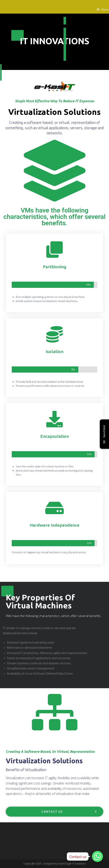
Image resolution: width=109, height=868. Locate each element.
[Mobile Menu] (103, 9)
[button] (54, 812)
